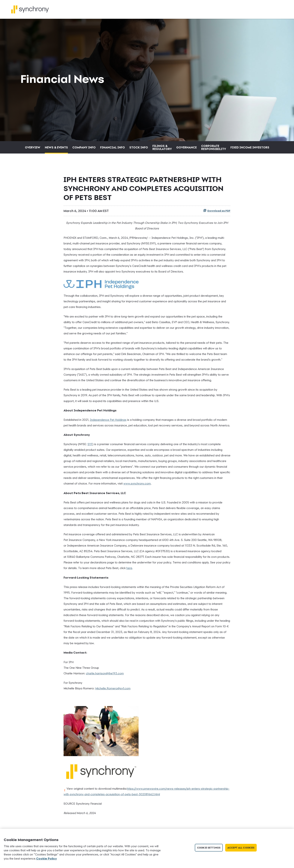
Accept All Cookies (241, 848)
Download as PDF (217, 213)
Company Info (84, 149)
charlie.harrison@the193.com (105, 675)
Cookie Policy (46, 858)
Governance (186, 149)
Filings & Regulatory (162, 149)
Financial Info (112, 149)
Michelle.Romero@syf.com (113, 690)
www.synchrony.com (137, 486)
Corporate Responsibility (214, 149)
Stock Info (139, 149)
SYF (90, 446)
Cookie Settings (209, 848)
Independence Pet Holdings (108, 422)
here (129, 570)
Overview (33, 149)
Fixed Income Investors (250, 149)
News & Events (56, 149)
